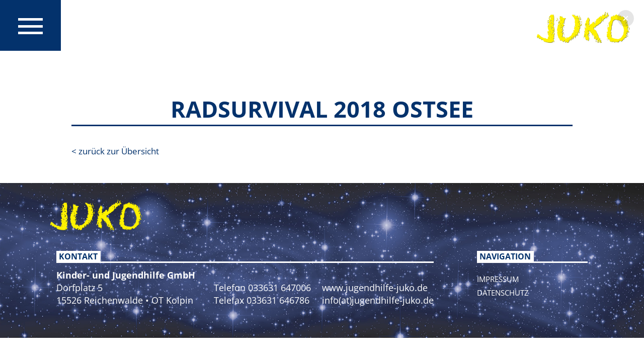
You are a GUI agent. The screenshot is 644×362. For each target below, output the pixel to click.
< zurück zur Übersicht (115, 151)
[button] (626, 18)
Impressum (498, 279)
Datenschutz (503, 293)
